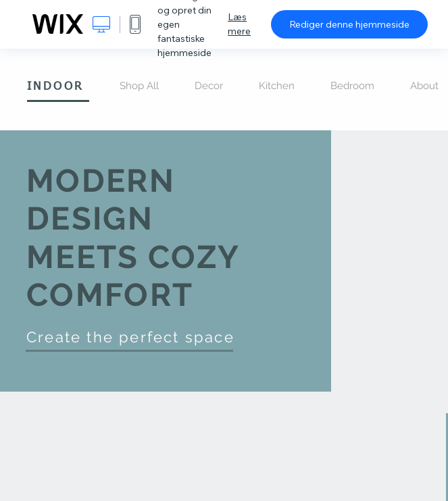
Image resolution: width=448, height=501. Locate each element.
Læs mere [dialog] (239, 24)
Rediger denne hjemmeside (349, 24)
